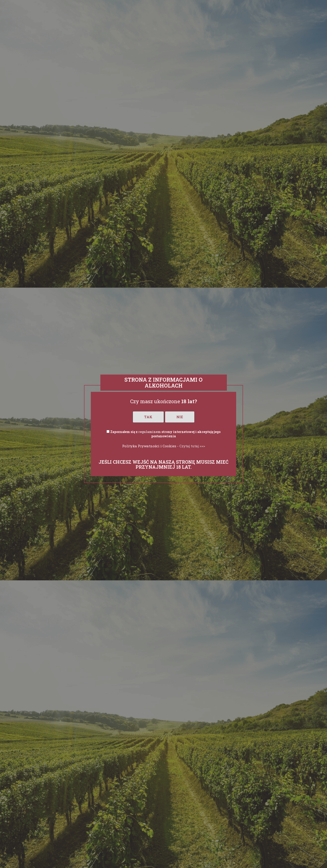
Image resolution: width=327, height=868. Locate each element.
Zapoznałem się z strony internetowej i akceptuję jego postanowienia (165, 434)
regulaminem (150, 432)
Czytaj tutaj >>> (192, 446)
